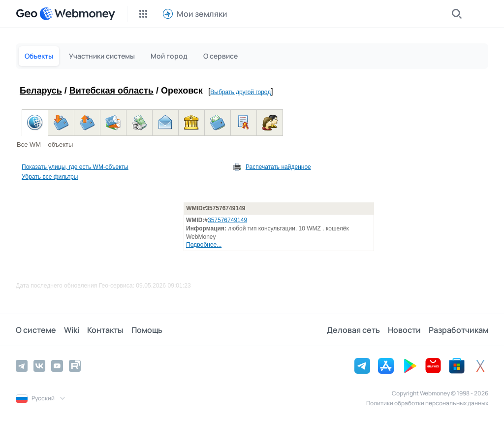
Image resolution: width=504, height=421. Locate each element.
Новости (404, 330)
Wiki (72, 330)
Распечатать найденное (278, 167)
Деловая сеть (353, 330)
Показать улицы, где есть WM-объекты (75, 167)
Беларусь (41, 91)
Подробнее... (204, 245)
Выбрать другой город (240, 92)
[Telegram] (22, 366)
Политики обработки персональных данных (427, 403)
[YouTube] (57, 366)
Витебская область (111, 91)
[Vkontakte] (39, 366)
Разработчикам (458, 330)
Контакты (105, 330)
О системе (36, 330)
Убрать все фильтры (50, 177)
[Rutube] (75, 366)
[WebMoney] (77, 14)
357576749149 (227, 220)
